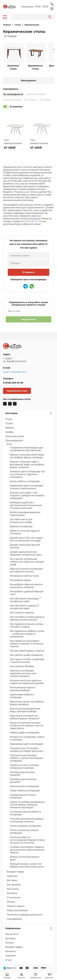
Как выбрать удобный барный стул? (27, 593)
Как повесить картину (22, 613)
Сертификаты (14, 919)
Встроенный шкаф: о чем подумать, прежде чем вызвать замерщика (27, 495)
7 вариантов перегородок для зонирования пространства (27, 449)
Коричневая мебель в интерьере (22, 696)
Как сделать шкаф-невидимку (26, 655)
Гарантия (12, 876)
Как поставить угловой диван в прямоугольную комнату (27, 618)
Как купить (13, 889)
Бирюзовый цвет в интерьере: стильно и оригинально (27, 487)
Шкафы (9, 432)
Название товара (20, 256)
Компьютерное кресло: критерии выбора (23, 689)
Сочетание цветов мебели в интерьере (25, 813)
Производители (14, 441)
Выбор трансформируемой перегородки (25, 514)
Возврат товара (15, 872)
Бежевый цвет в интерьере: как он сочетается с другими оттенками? (27, 474)
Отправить (28, 272)
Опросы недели (16, 906)
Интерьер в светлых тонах (24, 576)
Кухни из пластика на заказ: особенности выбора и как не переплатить (26, 726)
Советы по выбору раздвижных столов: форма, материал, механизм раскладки (27, 805)
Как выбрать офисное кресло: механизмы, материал (26, 586)
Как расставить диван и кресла (27, 651)
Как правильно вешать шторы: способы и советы (27, 625)
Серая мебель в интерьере (25, 791)
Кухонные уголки (15, 436)
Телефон (15, 263)
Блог (9, 444)
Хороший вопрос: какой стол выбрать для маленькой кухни (27, 865)
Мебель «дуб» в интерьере (25, 733)
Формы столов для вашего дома (25, 858)
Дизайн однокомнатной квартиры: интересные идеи (26, 553)
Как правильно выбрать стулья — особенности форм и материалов (27, 634)
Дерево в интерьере (21, 526)
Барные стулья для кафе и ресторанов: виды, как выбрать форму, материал (27, 464)
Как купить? (12, 934)
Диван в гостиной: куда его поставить (25, 532)
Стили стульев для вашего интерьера (24, 832)
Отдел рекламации (17, 910)
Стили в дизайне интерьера (25, 826)
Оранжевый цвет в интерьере (27, 744)
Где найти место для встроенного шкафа (21, 521)
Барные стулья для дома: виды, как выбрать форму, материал (27, 456)
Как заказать (14, 885)
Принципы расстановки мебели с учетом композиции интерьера (26, 758)
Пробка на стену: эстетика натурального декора (24, 766)
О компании (14, 897)
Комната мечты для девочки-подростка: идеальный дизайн (27, 682)
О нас (8, 960)
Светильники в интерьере (24, 786)
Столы (9, 419)
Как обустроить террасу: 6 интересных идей (24, 607)
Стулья (9, 423)
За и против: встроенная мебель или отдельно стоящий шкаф (27, 562)
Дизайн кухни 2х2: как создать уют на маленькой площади (26, 539)
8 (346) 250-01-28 (32, 221)
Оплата (11, 902)
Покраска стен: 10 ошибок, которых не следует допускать (27, 750)
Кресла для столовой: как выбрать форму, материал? (25, 717)
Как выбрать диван (20, 580)
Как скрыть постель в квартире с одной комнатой (27, 661)
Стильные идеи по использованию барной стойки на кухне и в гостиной (27, 840)
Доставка (12, 880)
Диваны (10, 428)
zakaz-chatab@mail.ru (15, 372)
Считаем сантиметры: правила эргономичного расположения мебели (27, 850)
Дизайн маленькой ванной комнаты (25, 546)
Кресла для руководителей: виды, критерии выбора (25, 710)
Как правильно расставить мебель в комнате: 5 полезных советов (27, 644)
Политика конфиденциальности (25, 915)
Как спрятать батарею (22, 666)
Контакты (12, 893)
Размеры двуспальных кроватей (22, 774)
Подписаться (28, 319)
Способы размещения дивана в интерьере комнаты (27, 820)
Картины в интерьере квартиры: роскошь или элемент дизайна (23, 673)
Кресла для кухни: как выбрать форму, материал (27, 703)
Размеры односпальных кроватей (23, 781)
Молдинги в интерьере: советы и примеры (27, 738)
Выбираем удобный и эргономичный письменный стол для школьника (26, 505)
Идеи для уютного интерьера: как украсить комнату (26, 570)
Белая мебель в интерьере (25, 481)
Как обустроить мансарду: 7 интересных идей (25, 600)
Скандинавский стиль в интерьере (23, 796)
